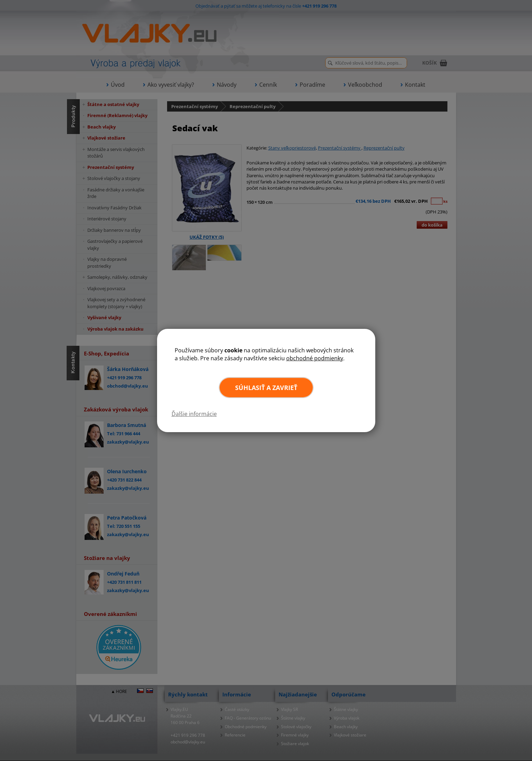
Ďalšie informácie (194, 414)
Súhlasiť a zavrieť (266, 388)
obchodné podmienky (315, 358)
